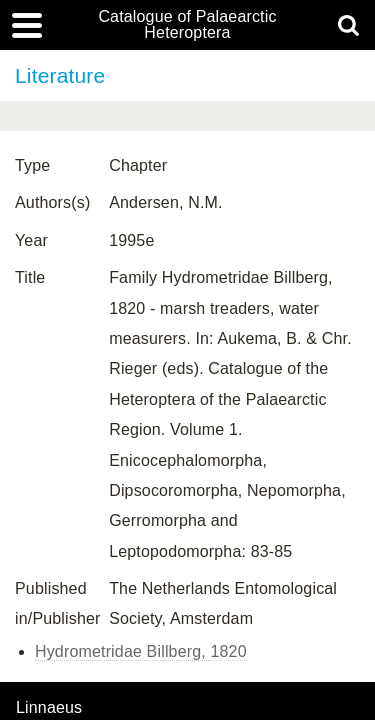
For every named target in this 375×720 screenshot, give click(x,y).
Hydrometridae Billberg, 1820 (141, 651)
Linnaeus (49, 708)
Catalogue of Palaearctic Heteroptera (187, 25)
